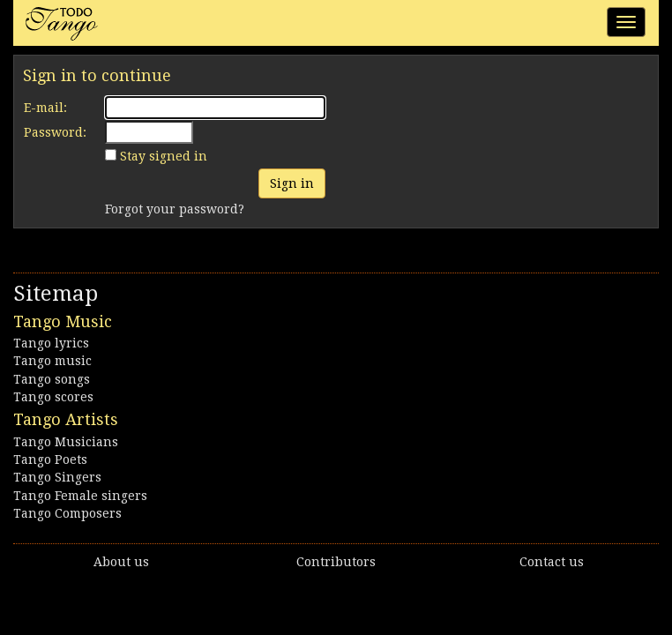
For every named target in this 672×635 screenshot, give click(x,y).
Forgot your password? (175, 209)
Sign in (292, 183)
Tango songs (52, 379)
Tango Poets (50, 459)
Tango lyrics (51, 343)
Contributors (336, 562)
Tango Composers (67, 513)
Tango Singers (57, 477)
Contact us (552, 562)
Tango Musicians (66, 442)
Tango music (52, 361)
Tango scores (53, 397)
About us (121, 562)
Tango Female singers (80, 496)
